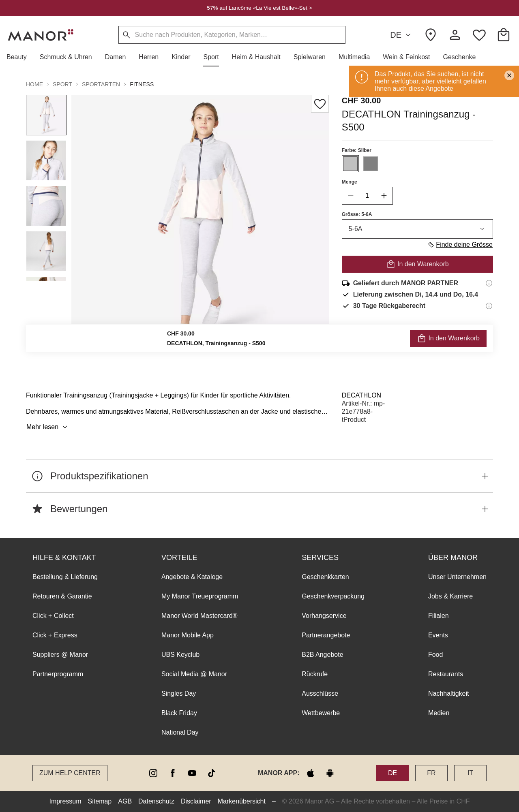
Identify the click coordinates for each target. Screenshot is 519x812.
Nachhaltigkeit (449, 693)
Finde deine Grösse (460, 245)
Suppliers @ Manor (60, 655)
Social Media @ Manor (194, 674)
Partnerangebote (326, 635)
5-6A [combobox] (417, 229)
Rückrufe (315, 674)
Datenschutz (156, 801)
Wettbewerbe (321, 713)
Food (435, 655)
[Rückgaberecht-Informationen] (489, 306)
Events (438, 635)
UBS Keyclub (180, 655)
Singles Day (179, 693)
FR (431, 773)
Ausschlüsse (320, 693)
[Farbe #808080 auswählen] (371, 164)
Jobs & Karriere (450, 596)
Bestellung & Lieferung (65, 577)
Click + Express (55, 635)
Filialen (439, 616)
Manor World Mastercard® (199, 616)
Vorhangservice (324, 616)
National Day (180, 732)
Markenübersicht (242, 801)
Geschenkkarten (325, 577)
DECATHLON (362, 395)
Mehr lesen (48, 427)
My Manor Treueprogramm (200, 596)
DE (402, 35)
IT (470, 773)
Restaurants (446, 674)
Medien (439, 713)
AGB (125, 801)
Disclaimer (196, 801)
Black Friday (179, 713)
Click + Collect (53, 616)
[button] (20, 57)
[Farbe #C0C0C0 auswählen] (350, 164)
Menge (350, 182)
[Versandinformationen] (489, 283)
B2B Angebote (322, 655)
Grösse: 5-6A (357, 214)
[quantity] (367, 196)
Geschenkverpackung (333, 596)
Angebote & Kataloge (192, 577)
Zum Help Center (70, 773)
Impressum (65, 801)
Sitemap (100, 801)
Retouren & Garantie (62, 596)
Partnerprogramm (58, 674)
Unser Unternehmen (457, 577)
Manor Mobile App (188, 635)
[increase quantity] (384, 196)
